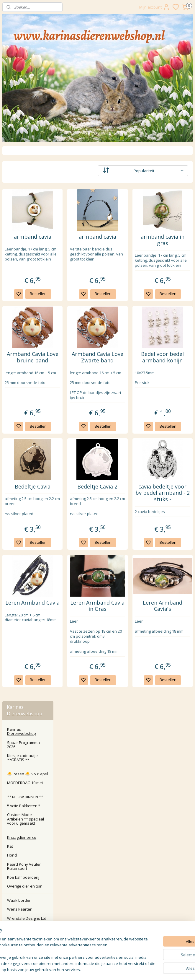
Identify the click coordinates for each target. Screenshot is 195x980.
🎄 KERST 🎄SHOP (28, 683)
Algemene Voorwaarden (97, 889)
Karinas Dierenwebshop (22, 177)
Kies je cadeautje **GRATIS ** (22, 203)
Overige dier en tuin (25, 331)
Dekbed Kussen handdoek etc (26, 516)
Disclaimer (97, 895)
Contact (97, 856)
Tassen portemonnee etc (27, 543)
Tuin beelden (24, 585)
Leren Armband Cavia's (172, 647)
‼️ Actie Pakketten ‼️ (24, 251)
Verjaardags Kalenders (23, 494)
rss (137, 969)
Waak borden (19, 346)
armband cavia (79, 240)
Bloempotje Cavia (27, 594)
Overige (24, 652)
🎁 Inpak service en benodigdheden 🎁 (25, 694)
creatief (19, 554)
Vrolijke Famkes (26, 448)
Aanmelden (82, 945)
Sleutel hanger (25, 611)
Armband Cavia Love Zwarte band (125, 371)
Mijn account (155, 7)
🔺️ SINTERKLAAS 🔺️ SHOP (29, 671)
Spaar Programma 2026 (23, 190)
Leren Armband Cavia (79, 647)
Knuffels (19, 603)
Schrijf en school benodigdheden (27, 565)
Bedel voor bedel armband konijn (172, 374)
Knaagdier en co (22, 283)
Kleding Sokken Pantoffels (26, 529)
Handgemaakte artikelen (26, 459)
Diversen (20, 660)
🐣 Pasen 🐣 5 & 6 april (28, 219)
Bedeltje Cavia (79, 513)
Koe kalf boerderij (23, 323)
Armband (25, 634)
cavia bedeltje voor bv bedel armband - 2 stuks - (172, 522)
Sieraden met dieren (24, 623)
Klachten (97, 869)
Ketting (23, 643)
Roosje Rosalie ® (23, 372)
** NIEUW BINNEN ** (25, 242)
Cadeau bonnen (26, 483)
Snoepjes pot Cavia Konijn (29, 472)
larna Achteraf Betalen (99, 875)
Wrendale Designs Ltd (27, 364)
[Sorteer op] (157, 171)
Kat (10, 292)
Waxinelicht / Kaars (29, 417)
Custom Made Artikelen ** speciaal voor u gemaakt (26, 264)
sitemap (125, 969)
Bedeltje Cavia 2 (125, 516)
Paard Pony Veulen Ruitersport (24, 312)
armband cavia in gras (172, 240)
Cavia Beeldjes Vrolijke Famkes (26, 437)
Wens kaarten (20, 354)
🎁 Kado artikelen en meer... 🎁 (26, 383)
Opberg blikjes (25, 426)
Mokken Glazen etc (29, 576)
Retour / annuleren (97, 862)
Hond (12, 300)
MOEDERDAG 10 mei (25, 228)
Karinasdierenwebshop (27, 829)
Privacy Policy (97, 882)
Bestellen (85, 304)
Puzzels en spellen (29, 505)
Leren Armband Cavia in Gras (125, 647)
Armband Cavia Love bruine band (79, 371)
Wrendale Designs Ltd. (28, 397)
